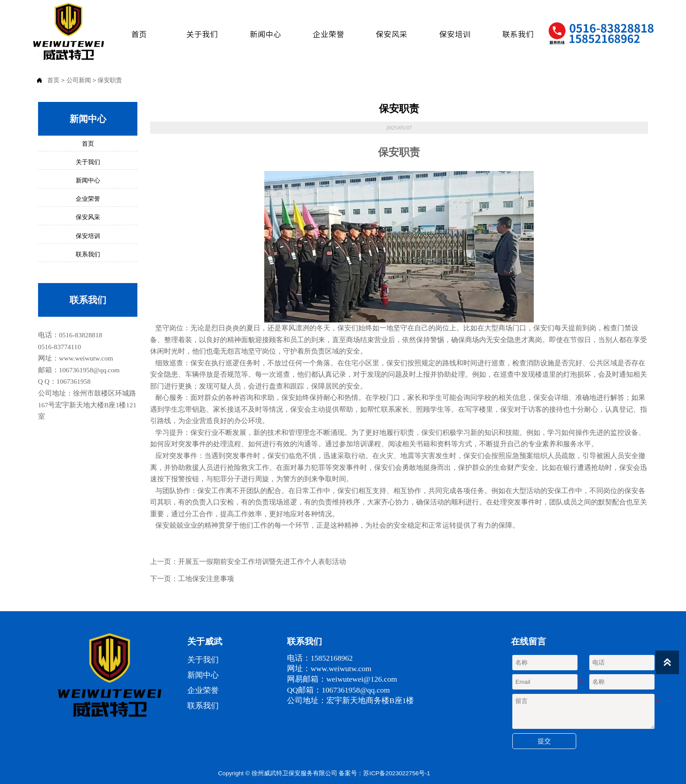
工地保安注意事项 (206, 578)
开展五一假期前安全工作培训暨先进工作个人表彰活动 (262, 561)
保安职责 (110, 80)
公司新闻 (79, 80)
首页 (53, 80)
